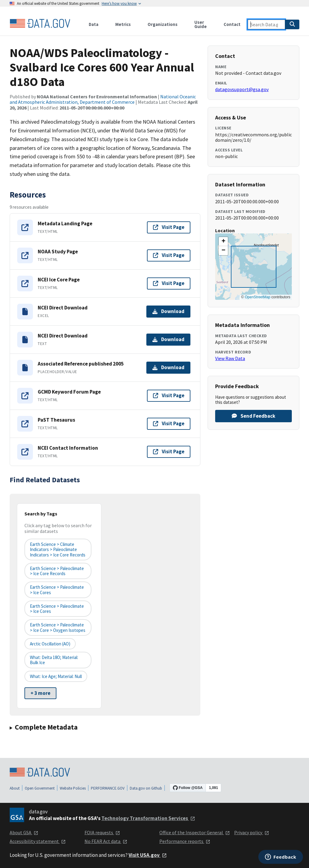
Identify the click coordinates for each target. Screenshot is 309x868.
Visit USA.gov (148, 855)
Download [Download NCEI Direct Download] (168, 311)
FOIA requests (102, 832)
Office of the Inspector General (195, 832)
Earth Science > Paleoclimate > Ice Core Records (57, 571)
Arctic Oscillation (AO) (50, 644)
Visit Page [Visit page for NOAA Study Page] (169, 255)
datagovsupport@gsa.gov (242, 89)
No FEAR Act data (106, 841)
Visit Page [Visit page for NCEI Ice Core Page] (169, 283)
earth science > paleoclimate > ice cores (57, 590)
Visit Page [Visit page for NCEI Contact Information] (169, 451)
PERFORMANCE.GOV (108, 788)
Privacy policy (252, 832)
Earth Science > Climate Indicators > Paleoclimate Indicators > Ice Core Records (58, 550)
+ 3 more (40, 693)
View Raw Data (230, 358)
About (15, 788)
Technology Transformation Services (148, 818)
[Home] (40, 24)
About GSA (24, 832)
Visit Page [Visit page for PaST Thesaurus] (169, 423)
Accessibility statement (38, 841)
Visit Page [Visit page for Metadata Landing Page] (169, 227)
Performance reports (185, 841)
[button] (223, 242)
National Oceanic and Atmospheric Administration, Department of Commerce (103, 99)
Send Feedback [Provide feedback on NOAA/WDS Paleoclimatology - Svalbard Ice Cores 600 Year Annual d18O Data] (253, 416)
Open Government (40, 788)
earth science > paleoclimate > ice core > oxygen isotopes (58, 627)
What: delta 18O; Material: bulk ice (54, 660)
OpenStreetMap (258, 297)
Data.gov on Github (146, 788)
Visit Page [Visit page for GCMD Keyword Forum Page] (169, 395)
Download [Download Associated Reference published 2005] (168, 367)
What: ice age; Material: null (56, 676)
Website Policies (73, 788)
